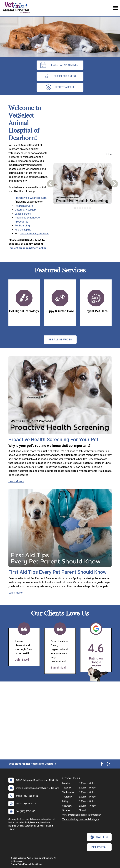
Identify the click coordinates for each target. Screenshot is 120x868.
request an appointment (60, 65)
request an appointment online (27, 248)
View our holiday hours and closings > (81, 819)
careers (99, 837)
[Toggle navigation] (116, 8)
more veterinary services (34, 233)
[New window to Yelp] (108, 764)
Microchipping (23, 230)
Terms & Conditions (33, 864)
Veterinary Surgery (26, 210)
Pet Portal (99, 847)
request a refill (60, 87)
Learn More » (16, 481)
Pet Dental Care (24, 206)
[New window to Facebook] (102, 764)
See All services (60, 339)
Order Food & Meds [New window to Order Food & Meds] (60, 76)
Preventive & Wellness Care (31, 198)
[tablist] (82, 208)
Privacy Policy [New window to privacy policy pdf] (17, 864)
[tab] (75, 208)
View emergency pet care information (81, 815)
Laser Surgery (23, 214)
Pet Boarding (22, 225)
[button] (107, 154)
